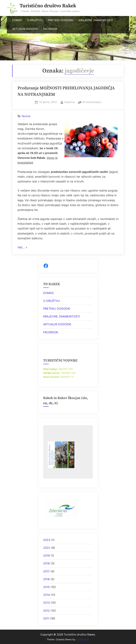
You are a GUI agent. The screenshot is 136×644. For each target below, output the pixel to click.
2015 (46, 587)
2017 (46, 571)
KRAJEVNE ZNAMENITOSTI (96, 20)
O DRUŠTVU (35, 20)
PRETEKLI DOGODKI (61, 20)
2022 (47, 548)
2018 (46, 563)
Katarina (69, 102)
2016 (46, 579)
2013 (46, 603)
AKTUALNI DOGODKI (25, 29)
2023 (47, 540)
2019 (46, 556)
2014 (46, 595)
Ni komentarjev (92, 102)
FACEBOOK (50, 29)
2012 (46, 611)
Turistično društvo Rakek (48, 6)
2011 (46, 618)
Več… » (22, 247)
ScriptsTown (83, 639)
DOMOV (17, 20)
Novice (26, 116)
